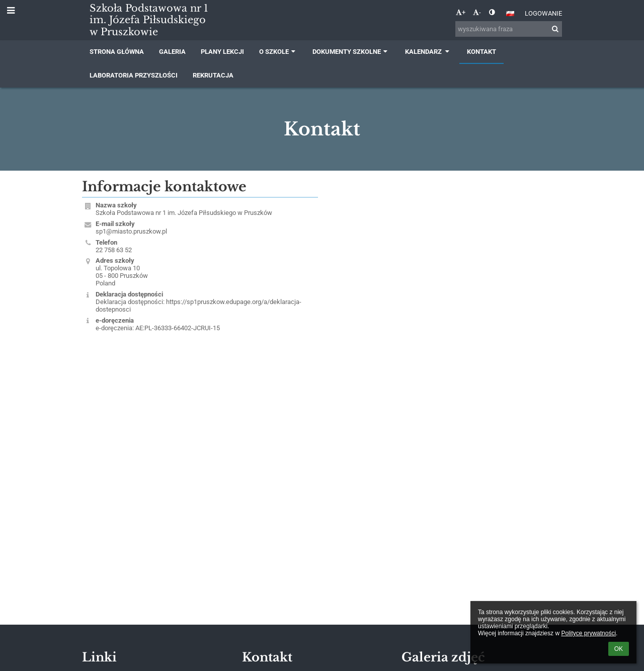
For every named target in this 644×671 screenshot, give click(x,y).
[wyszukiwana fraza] (509, 29)
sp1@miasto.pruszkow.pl (131, 231)
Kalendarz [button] (428, 52)
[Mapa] (444, 296)
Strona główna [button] (117, 52)
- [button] (477, 12)
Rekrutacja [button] (213, 75)
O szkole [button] (278, 52)
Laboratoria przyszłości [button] (134, 75)
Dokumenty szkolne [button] (351, 52)
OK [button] (619, 649)
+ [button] (461, 12)
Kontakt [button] (481, 52)
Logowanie (543, 13)
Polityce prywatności (588, 633)
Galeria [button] (172, 52)
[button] (510, 14)
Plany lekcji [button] (222, 52)
